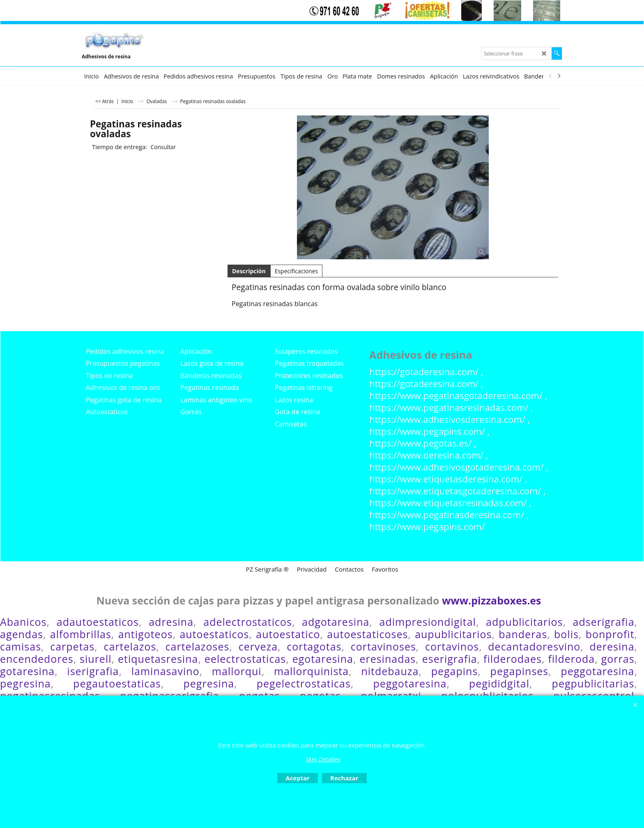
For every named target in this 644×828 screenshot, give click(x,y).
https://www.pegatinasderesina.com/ (447, 515)
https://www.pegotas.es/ (420, 443)
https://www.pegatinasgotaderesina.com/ (456, 396)
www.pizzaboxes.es (492, 600)
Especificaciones (297, 271)
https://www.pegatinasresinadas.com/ (449, 407)
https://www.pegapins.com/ (427, 431)
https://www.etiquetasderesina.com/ (446, 479)
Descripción (249, 271)
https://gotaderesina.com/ (424, 372)
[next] (559, 76)
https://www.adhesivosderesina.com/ (447, 419)
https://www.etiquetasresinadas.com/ (448, 503)
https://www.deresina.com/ (426, 455)
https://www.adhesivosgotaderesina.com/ (457, 467)
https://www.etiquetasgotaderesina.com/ (455, 491)
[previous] (550, 76)
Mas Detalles (323, 759)
